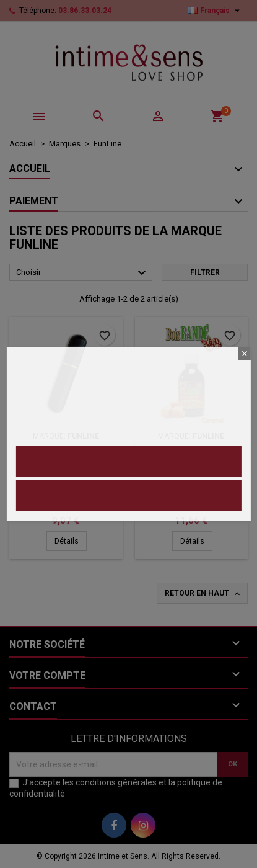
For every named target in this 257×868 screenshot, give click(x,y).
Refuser (128, 495)
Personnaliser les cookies (158, 430)
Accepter (128, 461)
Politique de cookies (57, 430)
